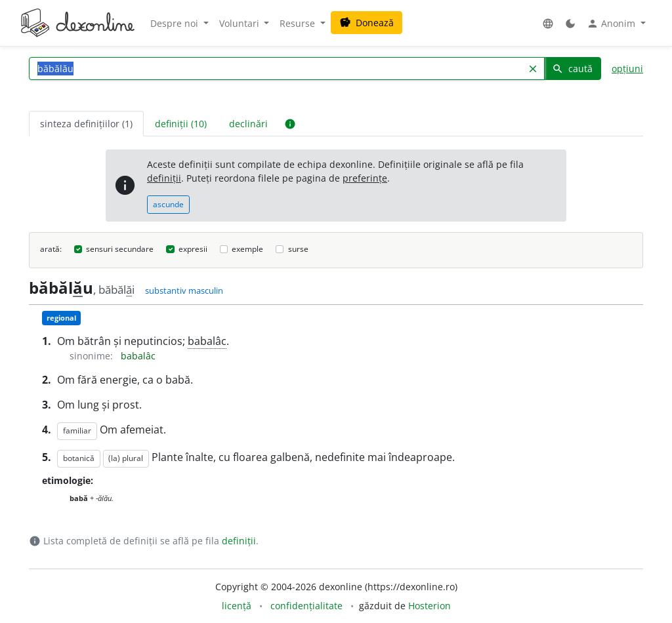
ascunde (168, 204)
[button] (548, 23)
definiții (164, 178)
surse (298, 249)
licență (237, 606)
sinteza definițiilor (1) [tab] (86, 124)
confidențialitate (306, 606)
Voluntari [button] (241, 23)
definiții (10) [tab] (181, 124)
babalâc (207, 341)
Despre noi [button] (176, 23)
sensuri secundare (120, 249)
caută (572, 69)
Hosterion (430, 606)
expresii (193, 249)
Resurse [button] (299, 23)
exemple (247, 249)
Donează (367, 23)
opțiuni (627, 69)
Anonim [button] (612, 24)
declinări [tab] (248, 124)
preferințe (365, 178)
